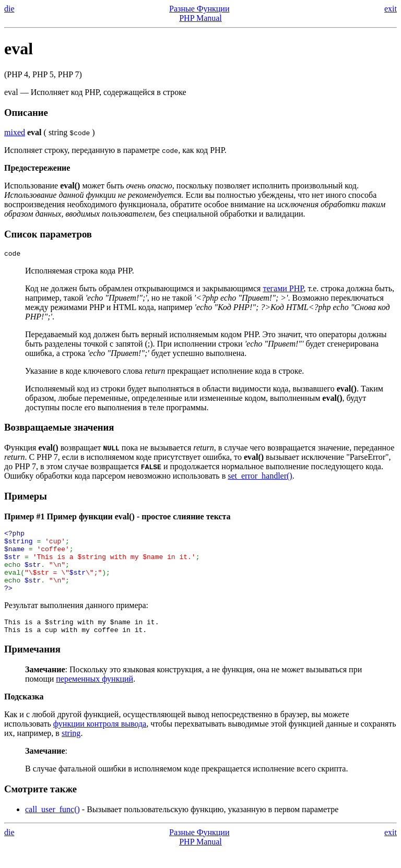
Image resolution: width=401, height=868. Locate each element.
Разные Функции (199, 9)
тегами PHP (283, 290)
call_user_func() (52, 827)
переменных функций (95, 696)
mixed (15, 132)
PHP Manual (200, 18)
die (9, 9)
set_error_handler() (260, 477)
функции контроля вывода (100, 741)
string (71, 750)
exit (391, 9)
